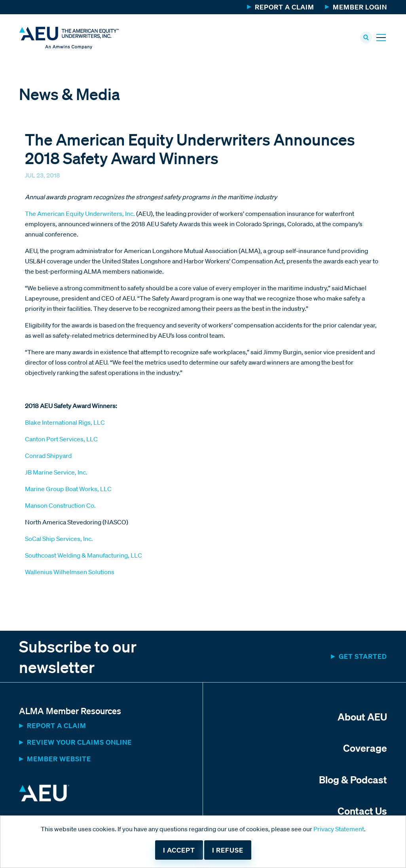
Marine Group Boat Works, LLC (68, 490)
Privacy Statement (339, 829)
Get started (363, 657)
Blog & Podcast (353, 780)
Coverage (365, 749)
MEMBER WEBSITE (59, 759)
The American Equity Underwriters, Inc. (81, 214)
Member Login (360, 7)
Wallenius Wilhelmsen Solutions (70, 573)
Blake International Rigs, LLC (65, 423)
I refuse (228, 850)
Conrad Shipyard (48, 456)
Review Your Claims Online (79, 743)
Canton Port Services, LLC (61, 440)
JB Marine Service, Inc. (56, 473)
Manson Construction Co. (60, 506)
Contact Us (362, 811)
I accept (179, 850)
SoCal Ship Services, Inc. (59, 539)
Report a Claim (285, 7)
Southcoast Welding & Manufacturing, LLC (83, 556)
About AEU (362, 717)
